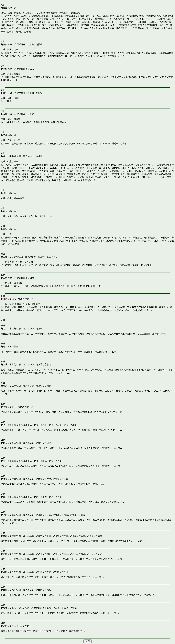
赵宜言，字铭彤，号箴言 (13, 299)
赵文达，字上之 (8, 365)
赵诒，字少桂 (7, 497)
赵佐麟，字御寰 (78, 515)
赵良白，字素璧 (95, 536)
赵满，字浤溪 (7, 425)
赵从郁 (4, 69)
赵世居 (31, 93)
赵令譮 (4, 114)
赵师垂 (4, 193)
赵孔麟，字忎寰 (43, 515)
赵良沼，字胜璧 (8, 536)
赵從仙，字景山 (61, 554)
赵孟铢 (41, 257)
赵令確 (31, 114)
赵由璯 (31, 278)
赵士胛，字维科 (8, 590)
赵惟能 (39, 44)
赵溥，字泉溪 (55, 425)
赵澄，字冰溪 (40, 425)
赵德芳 (4, 8)
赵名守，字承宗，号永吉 (13, 608)
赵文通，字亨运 (43, 365)
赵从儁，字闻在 (43, 554)
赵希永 (4, 211)
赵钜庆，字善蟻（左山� (13, 626)
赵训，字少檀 (40, 497)
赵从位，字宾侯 (8, 554)
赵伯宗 (39, 156)
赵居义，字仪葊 (8, 386)
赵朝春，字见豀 (61, 479)
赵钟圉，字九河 (61, 572)
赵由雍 (4, 278)
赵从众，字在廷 (95, 554)
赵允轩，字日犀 (43, 443)
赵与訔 (4, 229)
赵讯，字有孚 (55, 497)
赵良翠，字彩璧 (78, 536)
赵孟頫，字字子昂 (9, 257)
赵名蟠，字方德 (52, 608)
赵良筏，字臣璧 (61, 536)
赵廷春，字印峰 (43, 479)
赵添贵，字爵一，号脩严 (13, 407)
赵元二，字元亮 (8, 329)
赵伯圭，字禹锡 (8, 156)
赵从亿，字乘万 (78, 554)
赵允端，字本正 (8, 443)
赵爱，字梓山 (55, 461)
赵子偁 (4, 135)
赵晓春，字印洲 (8, 479)
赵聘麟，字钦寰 (8, 515)
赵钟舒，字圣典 (8, 572)
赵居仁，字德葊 (43, 386)
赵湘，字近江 (40, 461)
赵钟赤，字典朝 (43, 572)
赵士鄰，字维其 (43, 590)
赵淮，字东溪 (70, 425)
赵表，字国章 (7, 461)
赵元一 (39, 329)
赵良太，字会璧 (43, 536)
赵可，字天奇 (7, 347)
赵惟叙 (31, 44)
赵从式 (31, 69)
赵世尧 (39, 93)
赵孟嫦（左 (52, 257)
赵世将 (4, 93)
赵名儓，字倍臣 (69, 608)
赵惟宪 (4, 44)
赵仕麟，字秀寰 (61, 515)
